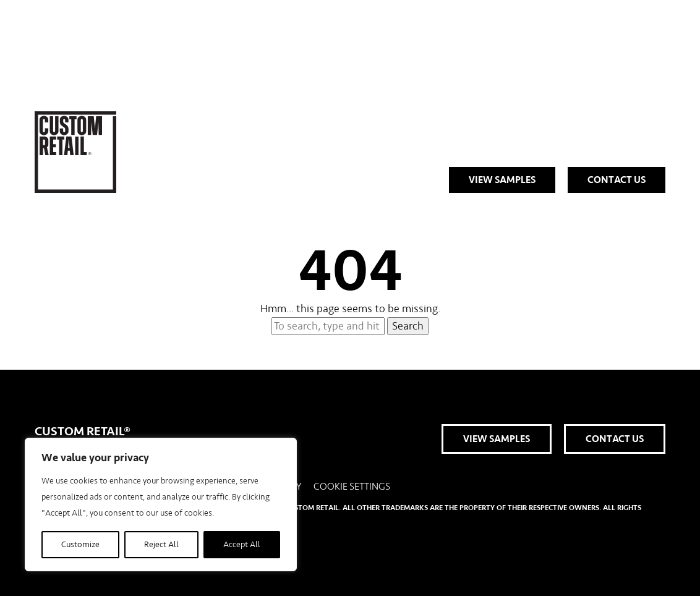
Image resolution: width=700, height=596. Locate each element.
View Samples (502, 180)
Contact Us (617, 180)
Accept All (242, 545)
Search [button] (408, 326)
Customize (80, 545)
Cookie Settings (352, 487)
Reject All (161, 545)
